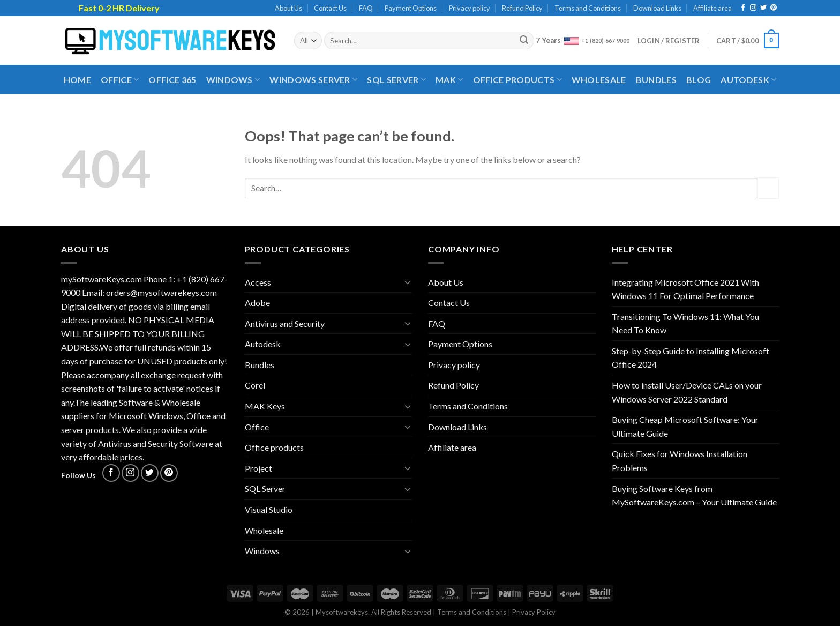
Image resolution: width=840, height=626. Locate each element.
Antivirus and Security (285, 323)
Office (120, 80)
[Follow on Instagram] (753, 8)
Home (77, 80)
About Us (288, 8)
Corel (255, 385)
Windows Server (313, 80)
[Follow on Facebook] (743, 8)
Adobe (257, 303)
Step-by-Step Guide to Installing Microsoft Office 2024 (691, 358)
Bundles (656, 80)
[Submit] (524, 41)
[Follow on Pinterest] (774, 8)
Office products (517, 80)
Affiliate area (712, 8)
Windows (233, 80)
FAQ (366, 8)
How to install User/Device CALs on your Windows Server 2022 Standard (687, 392)
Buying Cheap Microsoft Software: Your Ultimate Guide (685, 426)
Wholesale (599, 80)
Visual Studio (269, 509)
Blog (699, 80)
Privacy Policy (534, 612)
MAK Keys (265, 406)
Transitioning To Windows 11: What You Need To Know (685, 323)
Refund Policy (522, 8)
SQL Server (396, 80)
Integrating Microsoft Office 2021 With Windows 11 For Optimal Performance (685, 289)
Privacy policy (470, 8)
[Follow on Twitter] (763, 8)
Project (258, 468)
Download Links (657, 8)
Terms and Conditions (588, 8)
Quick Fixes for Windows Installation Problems (680, 461)
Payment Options (411, 8)
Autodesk (748, 80)
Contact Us (330, 8)
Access (258, 282)
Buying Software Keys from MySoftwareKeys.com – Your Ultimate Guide (694, 495)
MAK (449, 80)
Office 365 (172, 80)
